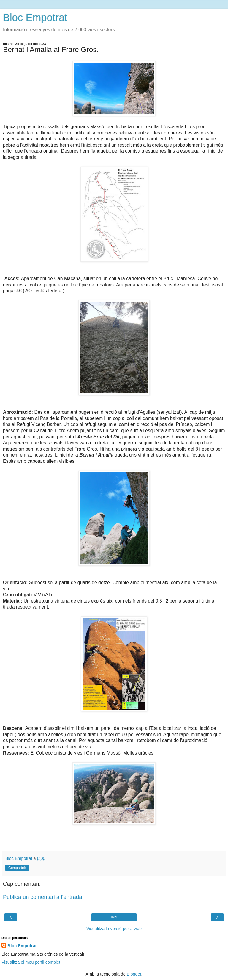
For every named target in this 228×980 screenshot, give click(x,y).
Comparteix (17, 868)
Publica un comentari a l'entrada (43, 897)
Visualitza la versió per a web (114, 929)
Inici (114, 917)
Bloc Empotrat (35, 18)
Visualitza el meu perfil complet (31, 962)
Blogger (134, 974)
